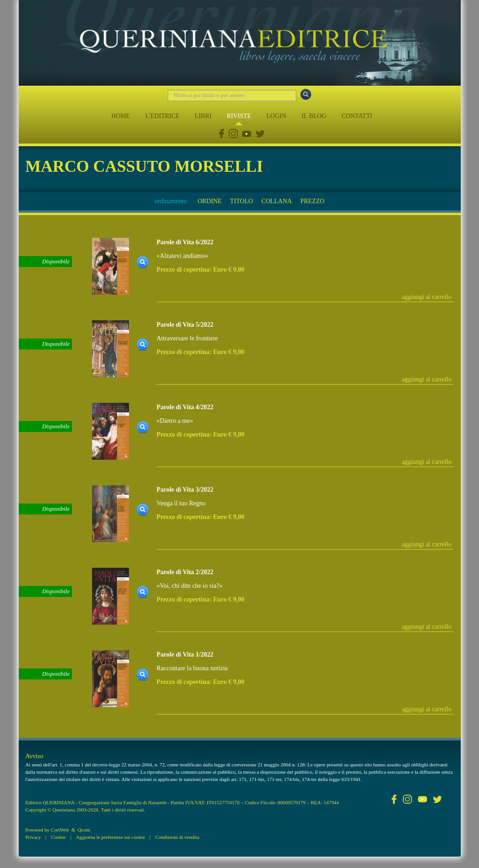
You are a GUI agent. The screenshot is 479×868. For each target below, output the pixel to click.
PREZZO (312, 201)
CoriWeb (60, 830)
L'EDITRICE (162, 116)
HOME (121, 116)
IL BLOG (314, 116)
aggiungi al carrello (427, 297)
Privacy (33, 837)
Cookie (58, 837)
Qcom (84, 830)
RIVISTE (239, 116)
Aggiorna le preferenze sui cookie (111, 837)
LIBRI (203, 116)
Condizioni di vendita (177, 837)
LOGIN (277, 116)
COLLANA (277, 201)
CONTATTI (357, 116)
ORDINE (209, 201)
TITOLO (242, 201)
